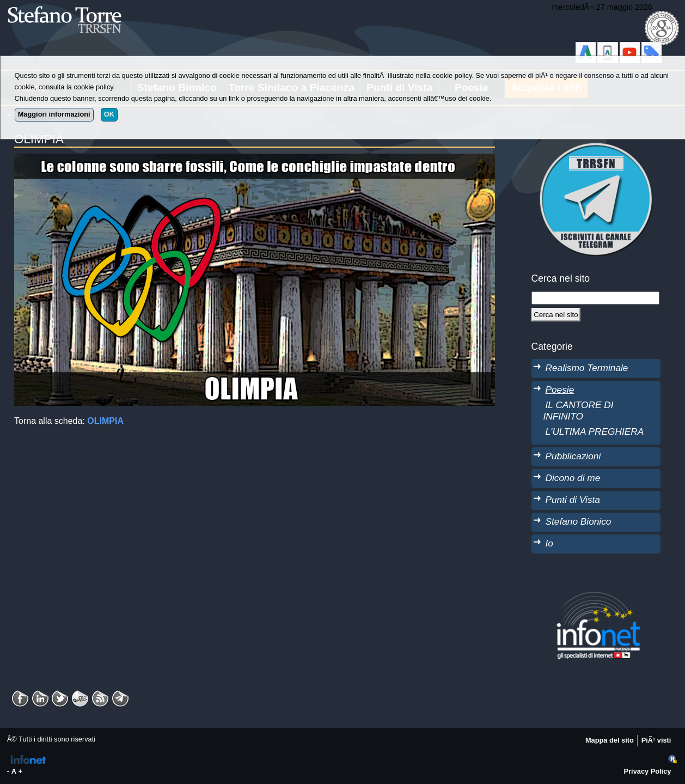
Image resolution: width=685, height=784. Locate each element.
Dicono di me (573, 478)
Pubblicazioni (573, 456)
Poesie (560, 390)
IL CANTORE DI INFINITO (579, 411)
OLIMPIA (105, 421)
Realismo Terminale (587, 368)
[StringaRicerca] (595, 298)
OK (109, 114)
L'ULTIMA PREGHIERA (595, 431)
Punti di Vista (573, 500)
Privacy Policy (648, 771)
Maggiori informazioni (54, 114)
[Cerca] (556, 314)
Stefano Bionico (579, 521)
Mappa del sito (610, 740)
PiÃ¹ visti (656, 740)
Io (549, 543)
